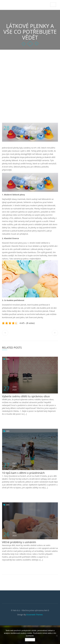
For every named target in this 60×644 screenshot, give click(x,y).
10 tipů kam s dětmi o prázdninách (23, 473)
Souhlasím (30, 640)
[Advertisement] (30, 81)
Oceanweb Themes (34, 615)
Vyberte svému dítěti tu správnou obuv (26, 396)
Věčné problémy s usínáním (19, 542)
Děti (8, 359)
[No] (57, 636)
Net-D (8, 4)
